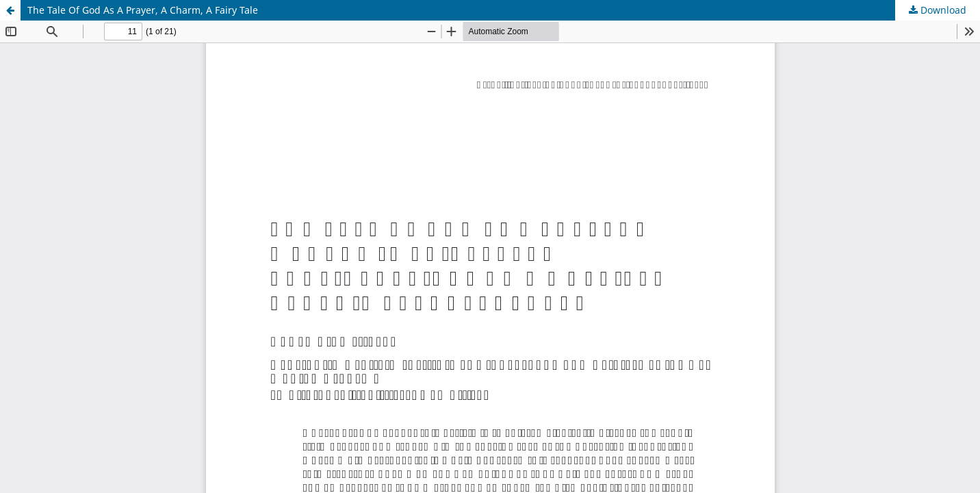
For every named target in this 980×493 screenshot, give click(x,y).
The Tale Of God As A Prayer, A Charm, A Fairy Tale (143, 10)
